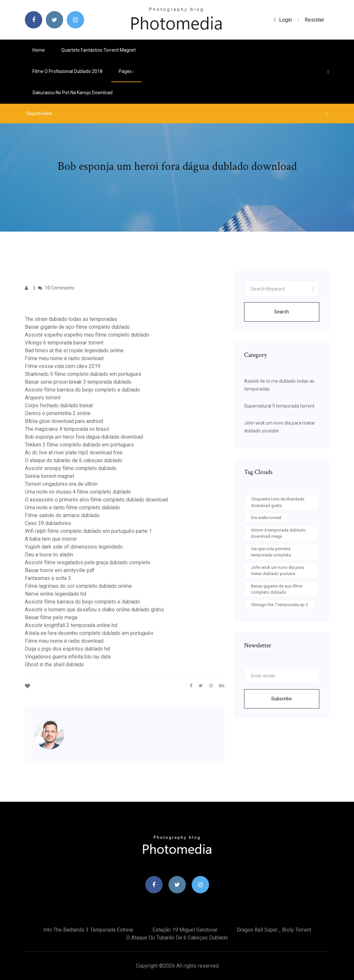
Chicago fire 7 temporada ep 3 (279, 605)
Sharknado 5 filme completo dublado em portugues (83, 374)
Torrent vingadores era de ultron (61, 484)
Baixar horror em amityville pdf (60, 570)
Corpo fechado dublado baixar (59, 405)
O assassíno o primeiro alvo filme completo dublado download (96, 500)
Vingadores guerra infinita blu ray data (68, 657)
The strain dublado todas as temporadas (71, 319)
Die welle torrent (266, 518)
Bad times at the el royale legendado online (74, 350)
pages (126, 71)
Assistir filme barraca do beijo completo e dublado (82, 390)
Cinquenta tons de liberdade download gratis (278, 502)
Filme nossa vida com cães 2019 (63, 366)
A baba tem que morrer (51, 539)
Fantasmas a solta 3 (48, 578)
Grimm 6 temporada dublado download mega (278, 533)
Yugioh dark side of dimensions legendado (74, 547)
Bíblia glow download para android (64, 421)
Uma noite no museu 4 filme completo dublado (78, 492)
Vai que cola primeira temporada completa (271, 552)
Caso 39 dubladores (48, 523)
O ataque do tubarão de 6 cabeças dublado (74, 460)
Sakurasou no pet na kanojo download (72, 93)
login (283, 20)
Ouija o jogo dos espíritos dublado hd (67, 649)
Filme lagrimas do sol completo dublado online (78, 586)
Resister (314, 20)
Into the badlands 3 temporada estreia (88, 930)
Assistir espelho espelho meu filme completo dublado (87, 335)
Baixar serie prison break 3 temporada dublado (78, 382)
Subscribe (282, 699)
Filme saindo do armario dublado (62, 515)
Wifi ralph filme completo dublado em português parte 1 (88, 531)
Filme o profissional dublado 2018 (67, 71)
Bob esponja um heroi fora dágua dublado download (84, 437)
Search (282, 312)
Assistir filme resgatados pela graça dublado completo (88, 562)
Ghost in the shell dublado (54, 665)
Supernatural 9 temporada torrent (279, 406)
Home (39, 50)
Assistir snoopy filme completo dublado (71, 468)
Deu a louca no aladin (49, 555)
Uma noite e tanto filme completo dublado (72, 507)
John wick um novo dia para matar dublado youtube (277, 571)
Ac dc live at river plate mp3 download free (74, 453)
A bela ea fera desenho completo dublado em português (89, 633)
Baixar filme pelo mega (51, 617)
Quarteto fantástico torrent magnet (98, 50)
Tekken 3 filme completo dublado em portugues (79, 445)
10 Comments (56, 288)
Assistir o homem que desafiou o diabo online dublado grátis (94, 610)
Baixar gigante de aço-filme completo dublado (77, 327)
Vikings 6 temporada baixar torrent (64, 343)
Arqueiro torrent (43, 398)
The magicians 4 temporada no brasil (67, 429)
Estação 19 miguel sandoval (185, 930)
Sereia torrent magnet (50, 476)
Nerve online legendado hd (55, 594)
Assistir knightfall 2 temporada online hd (71, 625)
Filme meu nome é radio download (64, 358)
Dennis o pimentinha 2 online (58, 413)
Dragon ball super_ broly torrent (274, 930)
